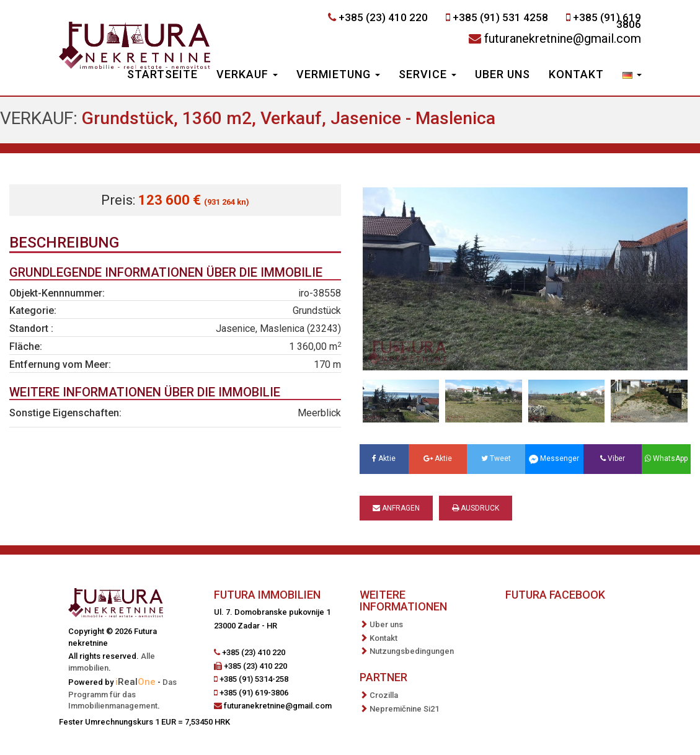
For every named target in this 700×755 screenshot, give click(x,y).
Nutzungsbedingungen (412, 651)
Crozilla (384, 695)
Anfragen (396, 508)
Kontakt (576, 74)
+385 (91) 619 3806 (607, 21)
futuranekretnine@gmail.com (563, 38)
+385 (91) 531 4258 (500, 17)
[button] (632, 76)
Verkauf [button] (247, 74)
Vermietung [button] (338, 74)
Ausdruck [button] (476, 508)
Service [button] (428, 74)
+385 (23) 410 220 (383, 17)
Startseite (162, 74)
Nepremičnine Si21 (404, 709)
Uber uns (503, 74)
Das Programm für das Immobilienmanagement (122, 694)
